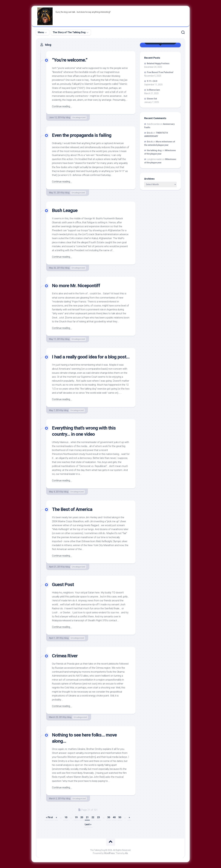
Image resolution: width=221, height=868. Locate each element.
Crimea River (65, 656)
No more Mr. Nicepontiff (76, 286)
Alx (126, 853)
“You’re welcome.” (70, 60)
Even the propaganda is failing (82, 135)
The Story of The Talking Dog (69, 32)
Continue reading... (62, 106)
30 (109, 817)
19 (76, 817)
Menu (41, 32)
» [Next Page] (129, 817)
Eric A (150, 133)
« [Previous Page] (56, 817)
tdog (68, 117)
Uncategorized (79, 117)
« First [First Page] (49, 817)
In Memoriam (153, 90)
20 (82, 817)
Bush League (65, 210)
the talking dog (154, 150)
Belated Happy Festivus (158, 63)
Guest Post (63, 584)
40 (114, 817)
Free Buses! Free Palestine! (160, 72)
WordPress (109, 853)
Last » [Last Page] (88, 824)
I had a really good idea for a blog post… (91, 357)
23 (98, 817)
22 (93, 817)
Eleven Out (152, 99)
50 (120, 817)
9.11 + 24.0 (152, 81)
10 (66, 817)
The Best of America (72, 509)
